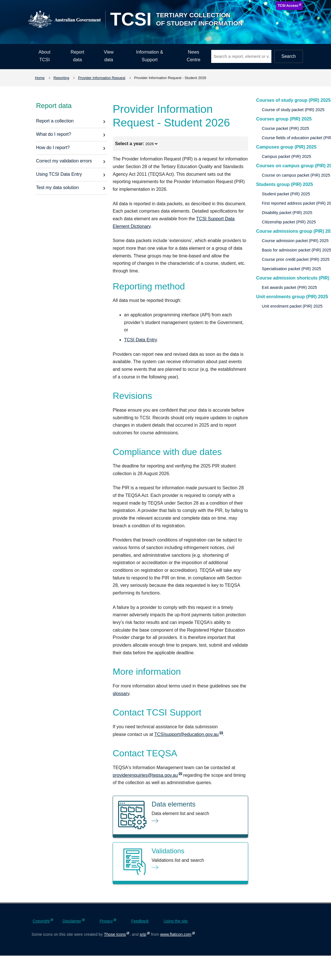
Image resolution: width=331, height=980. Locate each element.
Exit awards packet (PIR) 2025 (289, 287)
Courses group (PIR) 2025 (284, 119)
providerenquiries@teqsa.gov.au (145, 775)
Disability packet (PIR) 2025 (287, 213)
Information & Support (150, 56)
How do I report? (53, 148)
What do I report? (54, 134)
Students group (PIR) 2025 (284, 184)
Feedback (140, 921)
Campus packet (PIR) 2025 (286, 156)
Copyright (41, 921)
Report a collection (55, 121)
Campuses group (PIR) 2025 (286, 147)
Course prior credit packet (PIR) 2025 (296, 259)
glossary (121, 694)
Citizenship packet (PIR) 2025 (289, 222)
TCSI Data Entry (140, 340)
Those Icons (115, 934)
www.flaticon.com (176, 934)
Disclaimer (72, 921)
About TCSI (45, 56)
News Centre (194, 56)
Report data (77, 56)
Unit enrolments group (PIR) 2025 (292, 297)
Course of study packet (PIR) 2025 (293, 110)
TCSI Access (288, 6)
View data (109, 56)
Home (40, 78)
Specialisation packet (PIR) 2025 (291, 269)
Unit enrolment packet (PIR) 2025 (292, 306)
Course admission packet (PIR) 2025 (295, 241)
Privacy (106, 921)
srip (143, 934)
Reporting (61, 78)
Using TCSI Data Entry (59, 174)
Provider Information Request (102, 78)
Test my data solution (57, 188)
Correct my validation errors (64, 161)
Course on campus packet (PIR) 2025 (296, 175)
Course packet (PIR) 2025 (285, 128)
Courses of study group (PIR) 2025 (293, 100)
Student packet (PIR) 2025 (286, 194)
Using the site (176, 921)
